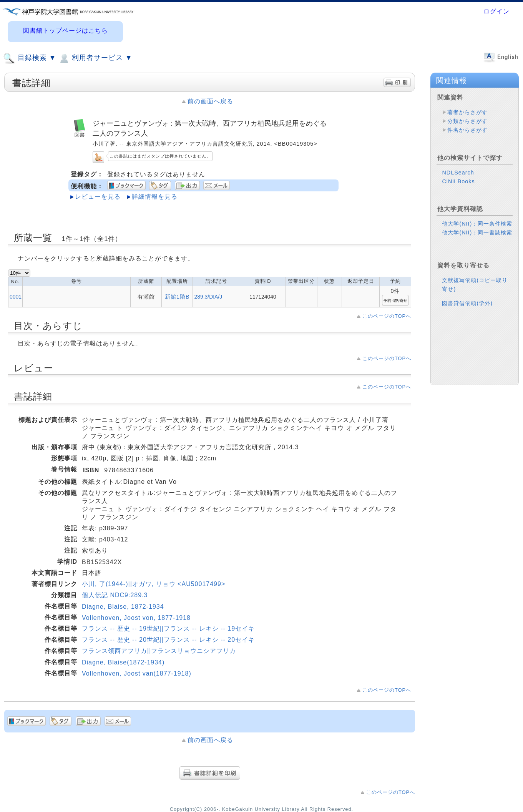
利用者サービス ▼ (95, 58)
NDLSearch (458, 173)
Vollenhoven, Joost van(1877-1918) (137, 673)
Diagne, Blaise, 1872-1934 (123, 607)
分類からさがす (467, 121)
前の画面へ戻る (210, 101)
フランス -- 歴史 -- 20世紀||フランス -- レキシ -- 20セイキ (168, 640)
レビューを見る (98, 197)
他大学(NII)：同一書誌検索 (477, 232)
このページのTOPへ (387, 316)
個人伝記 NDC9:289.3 (115, 595)
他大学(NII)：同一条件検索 (477, 224)
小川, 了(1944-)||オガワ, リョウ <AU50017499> (154, 584)
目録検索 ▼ (30, 58)
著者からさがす (467, 112)
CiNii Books (458, 181)
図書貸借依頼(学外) (467, 303)
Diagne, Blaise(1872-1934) (123, 662)
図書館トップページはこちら (66, 31)
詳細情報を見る (155, 197)
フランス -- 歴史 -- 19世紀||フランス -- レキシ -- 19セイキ (168, 629)
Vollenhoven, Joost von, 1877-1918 (136, 618)
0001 (16, 297)
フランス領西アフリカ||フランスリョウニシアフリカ (159, 651)
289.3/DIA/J (208, 297)
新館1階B (177, 297)
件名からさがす (467, 130)
